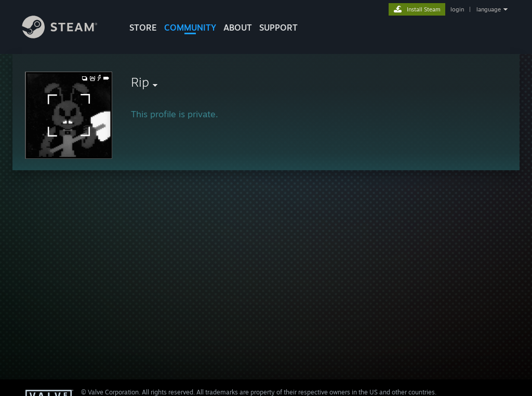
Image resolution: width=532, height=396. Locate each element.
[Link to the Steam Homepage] (68, 36)
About (238, 28)
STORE (143, 28)
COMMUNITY (190, 28)
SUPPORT (278, 28)
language (489, 9)
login (457, 9)
